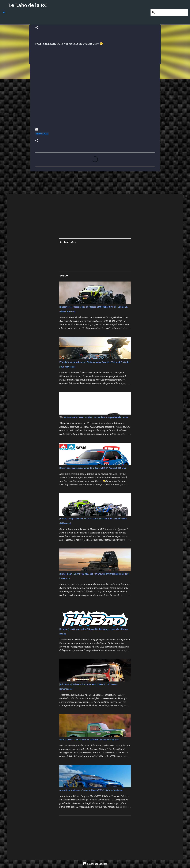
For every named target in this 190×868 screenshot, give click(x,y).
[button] (37, 27)
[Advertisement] (80, 17)
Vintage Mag (42, 134)
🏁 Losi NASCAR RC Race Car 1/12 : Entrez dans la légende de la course (94, 417)
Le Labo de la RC (28, 5)
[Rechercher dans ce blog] (172, 12)
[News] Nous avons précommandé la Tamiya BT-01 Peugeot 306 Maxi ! (93, 468)
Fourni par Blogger (95, 864)
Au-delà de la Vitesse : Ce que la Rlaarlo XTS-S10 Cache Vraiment (91, 790)
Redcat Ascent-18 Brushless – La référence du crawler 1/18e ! (89, 740)
